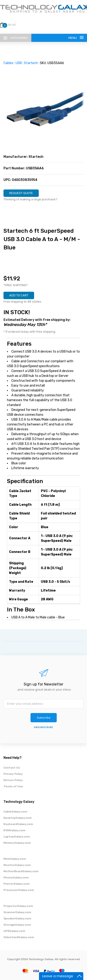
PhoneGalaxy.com (16, 878)
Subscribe (44, 718)
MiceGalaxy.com (15, 859)
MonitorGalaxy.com (17, 865)
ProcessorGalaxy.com (19, 890)
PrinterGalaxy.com (16, 884)
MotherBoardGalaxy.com (21, 871)
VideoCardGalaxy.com (19, 937)
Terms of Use (13, 786)
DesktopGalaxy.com (18, 818)
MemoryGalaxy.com (17, 843)
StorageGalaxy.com (17, 925)
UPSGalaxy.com (14, 931)
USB (19, 63)
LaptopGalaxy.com (17, 837)
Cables (8, 63)
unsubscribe (43, 727)
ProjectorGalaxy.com (18, 906)
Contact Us (12, 768)
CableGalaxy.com (15, 812)
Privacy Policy (13, 774)
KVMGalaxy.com (14, 830)
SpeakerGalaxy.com (17, 918)
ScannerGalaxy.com (17, 912)
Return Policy (13, 780)
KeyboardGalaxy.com (18, 824)
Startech (31, 63)
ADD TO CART (19, 295)
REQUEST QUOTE (21, 193)
